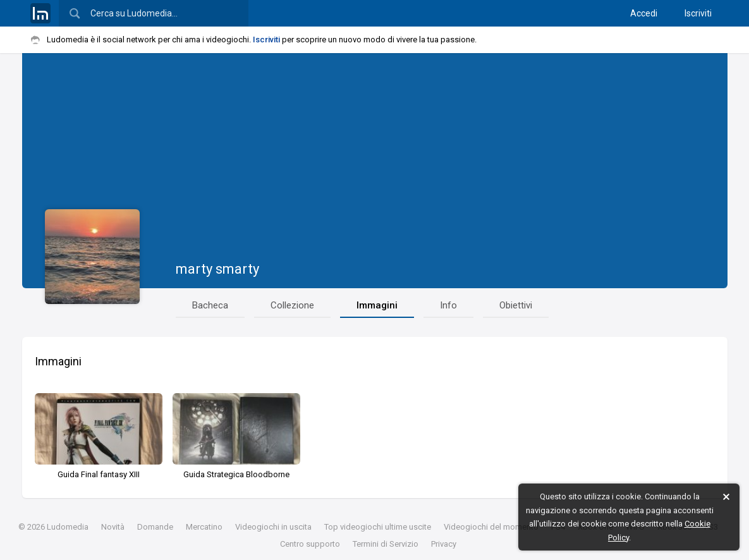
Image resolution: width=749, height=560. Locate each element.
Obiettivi (516, 305)
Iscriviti (698, 13)
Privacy (444, 544)
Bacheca (210, 305)
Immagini (377, 305)
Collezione (292, 305)
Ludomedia (68, 527)
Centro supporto (310, 544)
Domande (155, 527)
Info (448, 305)
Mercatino (204, 527)
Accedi (644, 13)
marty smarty (217, 269)
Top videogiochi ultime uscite (378, 527)
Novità (113, 527)
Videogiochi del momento (491, 527)
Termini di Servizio (386, 544)
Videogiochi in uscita (273, 527)
